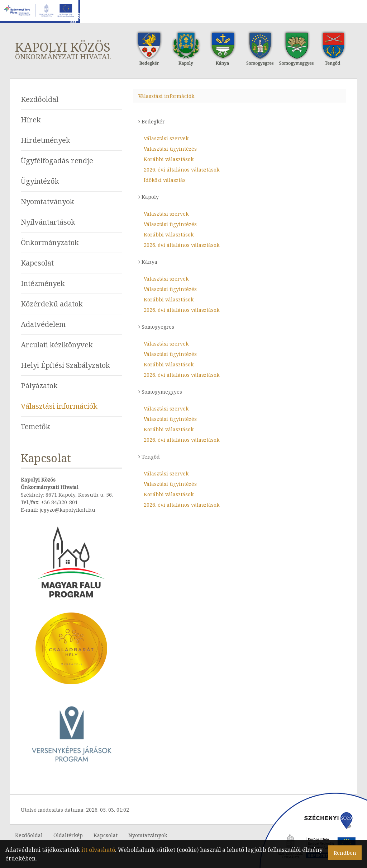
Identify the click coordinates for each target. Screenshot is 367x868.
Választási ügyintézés (170, 149)
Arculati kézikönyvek (57, 345)
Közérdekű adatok (52, 304)
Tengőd (149, 457)
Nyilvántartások (48, 222)
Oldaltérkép (68, 835)
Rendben (345, 853)
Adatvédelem (43, 324)
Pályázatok (39, 386)
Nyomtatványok (47, 201)
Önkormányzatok (50, 242)
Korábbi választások (169, 159)
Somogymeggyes (160, 392)
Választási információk (59, 406)
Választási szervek (166, 138)
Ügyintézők (40, 181)
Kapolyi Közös (68, 50)
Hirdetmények (46, 140)
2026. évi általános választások (182, 170)
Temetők (35, 426)
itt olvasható (98, 850)
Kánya (148, 262)
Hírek (31, 120)
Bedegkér (152, 121)
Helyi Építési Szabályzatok (65, 365)
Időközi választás (165, 180)
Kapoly (149, 197)
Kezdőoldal (40, 99)
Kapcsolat (37, 263)
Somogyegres (156, 327)
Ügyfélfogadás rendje (57, 161)
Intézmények (43, 283)
